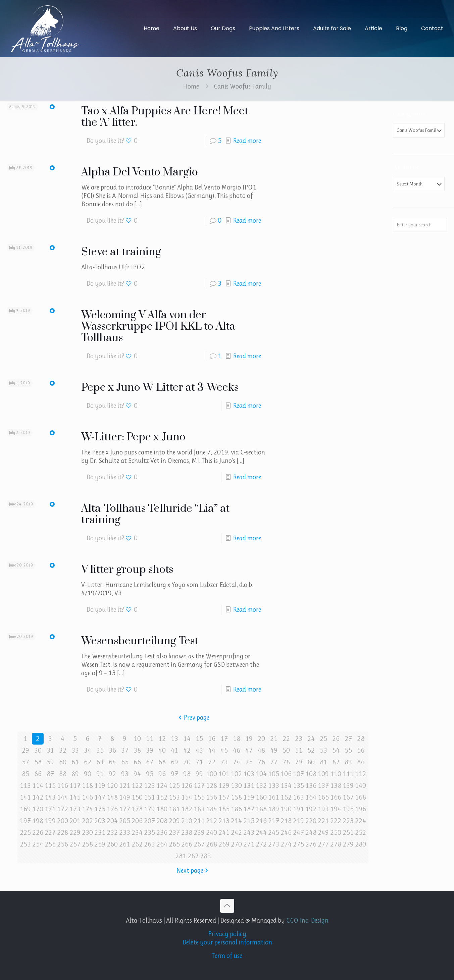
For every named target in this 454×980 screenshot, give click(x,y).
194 (336, 809)
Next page (193, 870)
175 (100, 809)
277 (323, 844)
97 (174, 774)
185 (224, 809)
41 (174, 750)
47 (249, 750)
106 (286, 774)
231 (100, 833)
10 (137, 739)
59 (50, 762)
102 (236, 774)
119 (100, 786)
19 (249, 739)
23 (299, 739)
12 (162, 739)
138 (336, 786)
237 (174, 833)
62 (88, 762)
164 (311, 797)
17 (224, 739)
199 (50, 821)
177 (125, 809)
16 (212, 739)
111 (348, 774)
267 (199, 844)
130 (236, 786)
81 (323, 762)
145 (75, 797)
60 (63, 762)
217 (274, 821)
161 (274, 797)
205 (125, 821)
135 (298, 786)
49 (274, 750)
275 (298, 844)
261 (125, 844)
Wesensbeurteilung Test (140, 641)
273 (274, 844)
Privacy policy (227, 934)
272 (261, 844)
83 (348, 762)
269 (224, 844)
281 (181, 856)
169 (25, 809)
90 (88, 774)
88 (63, 774)
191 (298, 809)
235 (149, 833)
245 (274, 833)
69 (174, 762)
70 (187, 762)
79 (299, 762)
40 (162, 750)
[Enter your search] (420, 225)
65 (125, 762)
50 (286, 750)
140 (361, 786)
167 (348, 797)
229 (75, 833)
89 (75, 774)
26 (336, 739)
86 (38, 774)
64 (112, 762)
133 (274, 786)
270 (236, 844)
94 (137, 774)
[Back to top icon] (227, 906)
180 (162, 809)
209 (174, 821)
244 (261, 833)
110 (336, 774)
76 (261, 762)
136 (311, 786)
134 (286, 786)
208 (162, 821)
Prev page (193, 718)
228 (63, 833)
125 (174, 786)
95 (150, 774)
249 (323, 833)
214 (236, 821)
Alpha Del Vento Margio (140, 172)
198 (38, 821)
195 (348, 809)
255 (50, 844)
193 (323, 809)
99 (199, 774)
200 (63, 821)
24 (311, 739)
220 (311, 821)
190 (286, 809)
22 (286, 739)
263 (149, 844)
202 (87, 821)
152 (162, 797)
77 (274, 762)
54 (336, 750)
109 (323, 774)
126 (187, 786)
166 (336, 797)
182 (187, 809)
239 (199, 833)
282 (193, 856)
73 (224, 762)
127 (199, 786)
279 (348, 844)
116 (63, 786)
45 (224, 750)
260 (112, 844)
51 (299, 750)
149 (125, 797)
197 (25, 821)
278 (336, 844)
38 (137, 750)
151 (149, 797)
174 (87, 809)
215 (249, 821)
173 (75, 809)
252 (361, 833)
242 (236, 833)
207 (149, 821)
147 (100, 797)
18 (237, 739)
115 (50, 786)
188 (261, 809)
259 (100, 844)
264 (162, 844)
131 (249, 786)
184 (212, 809)
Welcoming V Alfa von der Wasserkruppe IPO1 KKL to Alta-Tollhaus (160, 326)
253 (25, 844)
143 (50, 797)
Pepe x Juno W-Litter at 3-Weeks (160, 388)
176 (112, 809)
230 (87, 833)
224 (361, 821)
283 (206, 856)
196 (361, 809)
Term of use (227, 956)
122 (137, 786)
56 (361, 750)
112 (361, 774)
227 (50, 833)
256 (63, 844)
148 (112, 797)
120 (112, 786)
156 (212, 797)
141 (25, 797)
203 (100, 821)
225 (25, 833)
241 (224, 833)
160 (261, 797)
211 (199, 821)
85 (26, 774)
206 (137, 821)
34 (88, 750)
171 (50, 809)
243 (249, 833)
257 (75, 844)
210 (187, 821)
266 (187, 844)
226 (38, 833)
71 (199, 762)
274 (286, 844)
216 (261, 821)
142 (38, 797)
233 (125, 833)
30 (38, 750)
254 (38, 844)
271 (249, 844)
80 (311, 762)
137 (323, 786)
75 (249, 762)
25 (323, 739)
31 (50, 750)
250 (336, 833)
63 (100, 762)
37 (125, 750)
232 (112, 833)
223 (348, 821)
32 (63, 750)
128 (212, 786)
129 (224, 786)
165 (323, 797)
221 (323, 821)
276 (311, 844)
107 (298, 774)
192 (311, 809)
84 (361, 762)
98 (187, 774)
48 (261, 750)
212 (212, 821)
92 (112, 774)
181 (174, 809)
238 (187, 833)
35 (100, 750)
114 (38, 786)
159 (249, 797)
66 (137, 762)
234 (137, 833)
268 (212, 844)
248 (311, 833)
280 (361, 844)
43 (199, 750)
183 (199, 809)
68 (162, 762)
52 (311, 750)
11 (150, 739)
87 (50, 774)
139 (348, 786)
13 (174, 739)
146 (87, 797)
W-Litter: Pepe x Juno (133, 437)
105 (274, 774)
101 (224, 774)
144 (63, 797)
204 (112, 821)
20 (261, 739)
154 (187, 797)
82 (336, 762)
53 (323, 750)
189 (274, 809)
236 (162, 833)
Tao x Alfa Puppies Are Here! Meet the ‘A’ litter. (165, 117)
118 (87, 786)
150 (137, 797)
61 (75, 762)
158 (236, 797)
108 (311, 774)
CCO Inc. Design (307, 920)
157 (224, 797)
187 (249, 809)
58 (38, 762)
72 (212, 762)
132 (261, 786)
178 (137, 809)
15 (199, 739)
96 (162, 774)
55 (348, 750)
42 (187, 750)
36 (112, 750)
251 (348, 833)
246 (286, 833)
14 (187, 739)
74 (237, 762)
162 (286, 797)
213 (224, 821)
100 (212, 774)
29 (26, 750)
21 (274, 739)
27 (348, 739)
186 (236, 809)
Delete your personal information (227, 942)
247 (298, 833)
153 (174, 797)
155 (199, 797)
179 (149, 809)
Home (191, 86)
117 (75, 786)
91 (100, 774)
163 (298, 797)
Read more (247, 141)
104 (261, 774)
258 (87, 844)
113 (25, 786)
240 (212, 833)
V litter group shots (127, 570)
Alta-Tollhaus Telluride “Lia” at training (155, 514)
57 (26, 762)
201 (75, 821)
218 (286, 821)
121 (125, 786)
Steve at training (121, 252)
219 (298, 821)
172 (63, 809)
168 (361, 797)
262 (137, 844)
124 (162, 786)
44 (212, 750)
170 (38, 809)
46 (237, 750)
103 (249, 774)
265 (174, 844)
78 (286, 762)
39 (150, 750)
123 (149, 786)
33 (75, 750)
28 (361, 739)
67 (150, 762)
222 (336, 821)
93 (125, 774)
